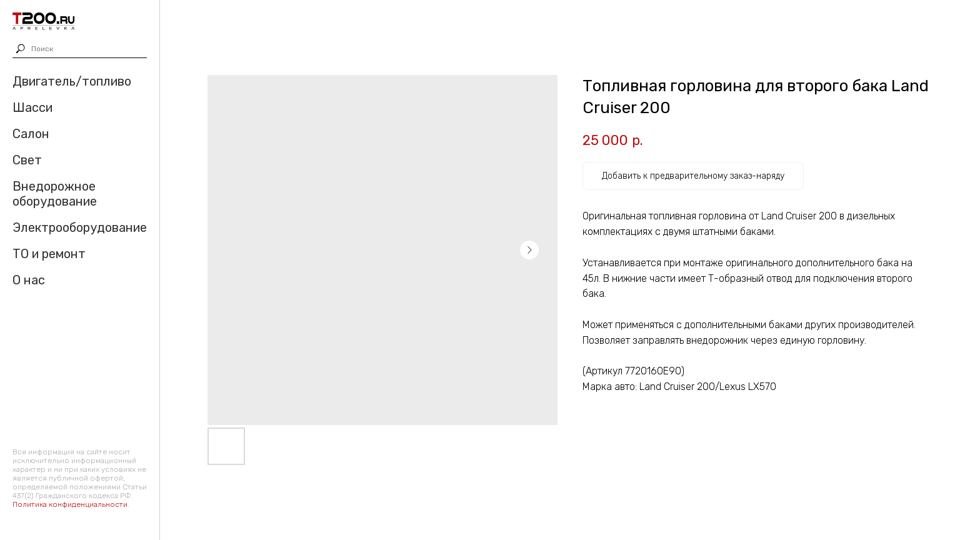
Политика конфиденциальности (70, 504)
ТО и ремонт (49, 254)
